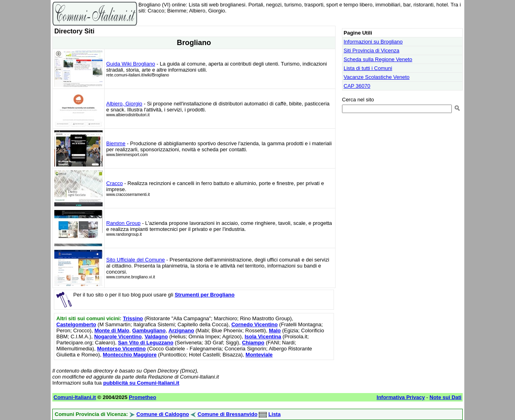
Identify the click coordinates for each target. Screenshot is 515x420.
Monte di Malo (112, 330)
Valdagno (156, 337)
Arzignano (181, 330)
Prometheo (142, 397)
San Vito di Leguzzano (146, 343)
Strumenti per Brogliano (205, 295)
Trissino (133, 318)
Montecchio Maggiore (130, 355)
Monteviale (259, 355)
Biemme (116, 143)
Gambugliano (149, 330)
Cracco (114, 183)
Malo (275, 330)
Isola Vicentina (263, 337)
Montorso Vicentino (121, 349)
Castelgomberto (76, 324)
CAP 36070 (357, 86)
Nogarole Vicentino (118, 337)
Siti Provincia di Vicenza (372, 50)
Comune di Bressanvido (228, 414)
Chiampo (253, 343)
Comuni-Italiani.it (75, 397)
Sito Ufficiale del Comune (136, 260)
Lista (274, 414)
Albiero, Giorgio (124, 104)
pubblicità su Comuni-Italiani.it (141, 383)
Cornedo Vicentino (254, 324)
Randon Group (123, 223)
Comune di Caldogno (163, 414)
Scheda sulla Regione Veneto (378, 59)
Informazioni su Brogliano (373, 42)
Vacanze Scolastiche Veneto (377, 77)
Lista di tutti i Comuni (368, 68)
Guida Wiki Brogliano (131, 64)
